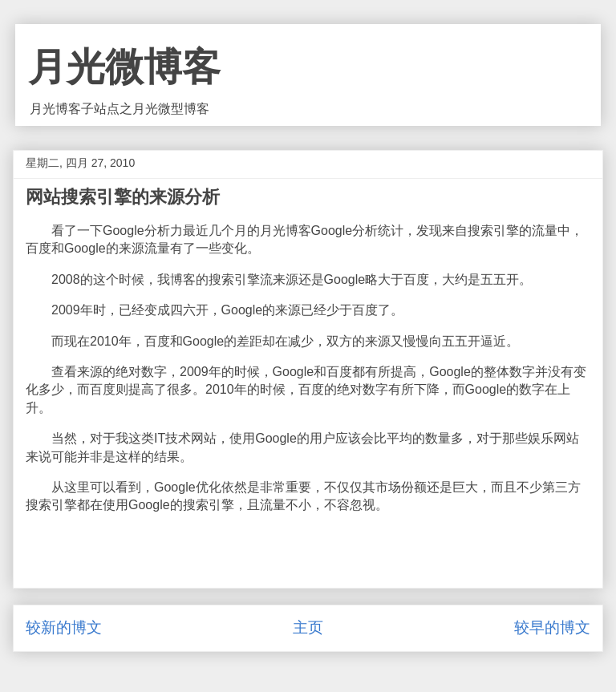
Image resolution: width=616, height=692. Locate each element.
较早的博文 (552, 627)
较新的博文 (64, 627)
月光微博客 (124, 67)
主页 (308, 627)
